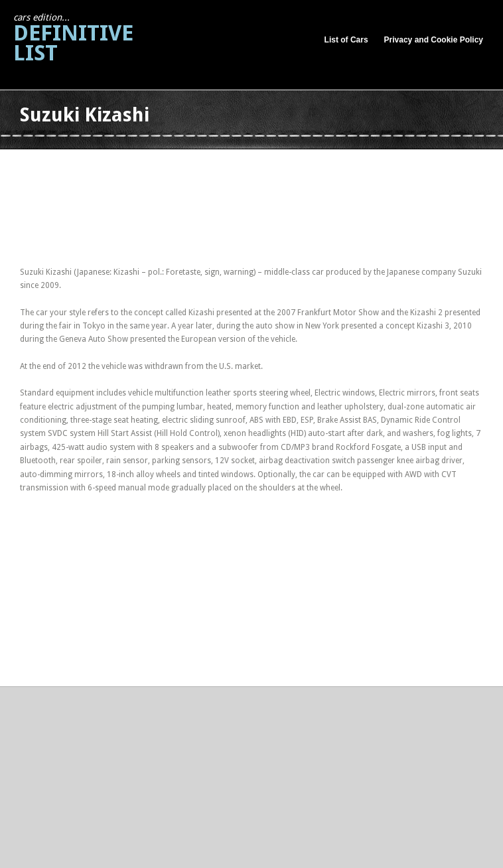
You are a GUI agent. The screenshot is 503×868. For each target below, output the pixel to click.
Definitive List (73, 39)
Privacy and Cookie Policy (434, 40)
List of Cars (346, 40)
